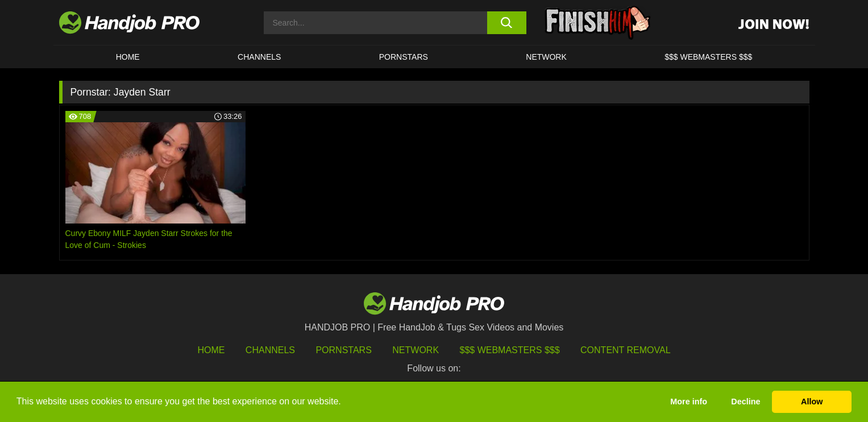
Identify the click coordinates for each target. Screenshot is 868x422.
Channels (270, 350)
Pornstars (404, 57)
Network (546, 57)
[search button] (507, 23)
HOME (128, 57)
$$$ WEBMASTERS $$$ (708, 57)
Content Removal (626, 350)
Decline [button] (746, 402)
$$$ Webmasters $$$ (510, 350)
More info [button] (689, 402)
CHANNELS (259, 57)
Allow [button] (812, 402)
